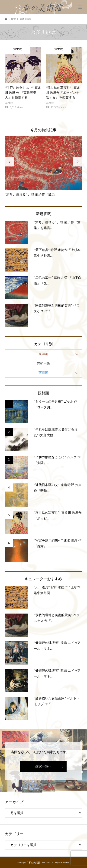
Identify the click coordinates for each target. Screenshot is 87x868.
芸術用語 (43, 364)
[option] (44, 167)
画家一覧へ (43, 766)
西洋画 (43, 373)
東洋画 (43, 354)
